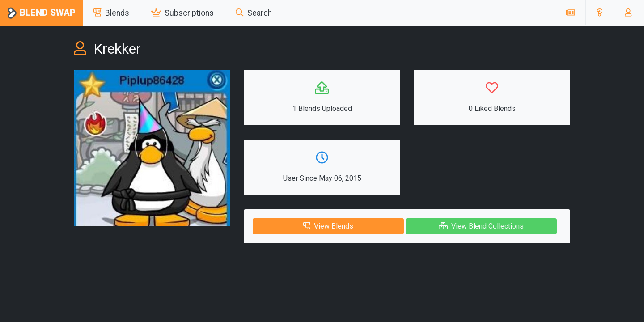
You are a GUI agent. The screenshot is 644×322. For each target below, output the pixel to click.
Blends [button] (111, 13)
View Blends (328, 226)
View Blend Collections (481, 226)
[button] (600, 13)
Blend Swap (41, 13)
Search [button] (254, 13)
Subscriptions (182, 13)
